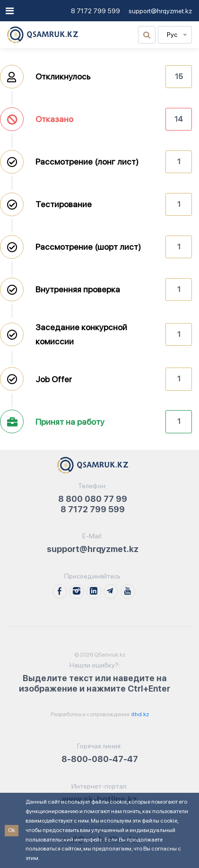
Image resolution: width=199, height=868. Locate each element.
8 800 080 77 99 (93, 499)
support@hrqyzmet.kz (160, 11)
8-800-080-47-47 (100, 759)
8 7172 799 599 (95, 11)
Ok (12, 830)
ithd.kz (140, 714)
